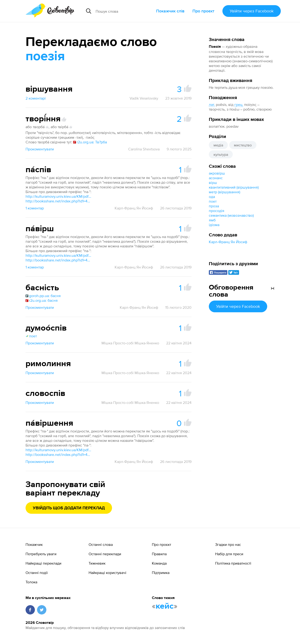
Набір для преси (229, 554)
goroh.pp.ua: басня (43, 296)
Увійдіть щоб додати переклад (69, 508)
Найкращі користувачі (107, 573)
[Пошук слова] (124, 11)
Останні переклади (105, 554)
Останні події (37, 573)
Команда (159, 563)
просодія (217, 211)
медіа (218, 145)
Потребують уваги (41, 554)
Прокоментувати (40, 149)
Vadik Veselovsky (144, 98)
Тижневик (97, 563)
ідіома (214, 225)
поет (213, 201)
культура (221, 154)
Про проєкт (203, 11)
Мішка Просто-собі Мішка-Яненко (130, 343)
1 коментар (35, 208)
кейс (165, 606)
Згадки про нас (228, 544)
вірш (213, 182)
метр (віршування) (225, 192)
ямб (212, 220)
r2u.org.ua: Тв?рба (90, 142)
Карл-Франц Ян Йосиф (228, 242)
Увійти (252, 11)
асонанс (216, 178)
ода (212, 197)
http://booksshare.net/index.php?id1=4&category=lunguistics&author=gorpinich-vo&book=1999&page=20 (58, 201)
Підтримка (161, 573)
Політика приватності (233, 563)
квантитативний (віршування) (234, 187)
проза (214, 206)
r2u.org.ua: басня (42, 300)
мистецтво (243, 145)
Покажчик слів (170, 11)
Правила (159, 554)
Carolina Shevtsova (144, 149)
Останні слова (101, 544)
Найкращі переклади (43, 563)
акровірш (217, 173)
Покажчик (34, 544)
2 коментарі (36, 98)
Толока (31, 582)
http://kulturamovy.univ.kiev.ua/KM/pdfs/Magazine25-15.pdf (58, 196)
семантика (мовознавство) (231, 215)
